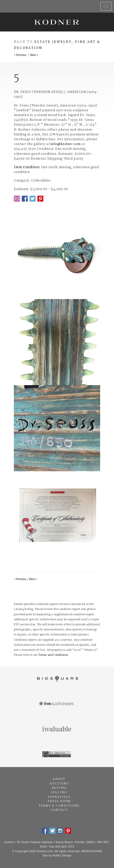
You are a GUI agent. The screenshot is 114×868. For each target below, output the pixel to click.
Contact (59, 810)
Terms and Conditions (53, 655)
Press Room (59, 801)
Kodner (57, 22)
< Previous (20, 55)
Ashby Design (62, 855)
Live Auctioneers (57, 704)
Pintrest (40, 199)
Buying (59, 788)
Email (17, 199)
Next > (34, 55)
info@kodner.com (66, 144)
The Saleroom (57, 754)
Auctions (59, 784)
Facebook (25, 199)
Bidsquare (57, 679)
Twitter (33, 199)
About (59, 779)
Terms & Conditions (59, 806)
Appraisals (59, 797)
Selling (59, 792)
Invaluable (57, 729)
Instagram (60, 831)
